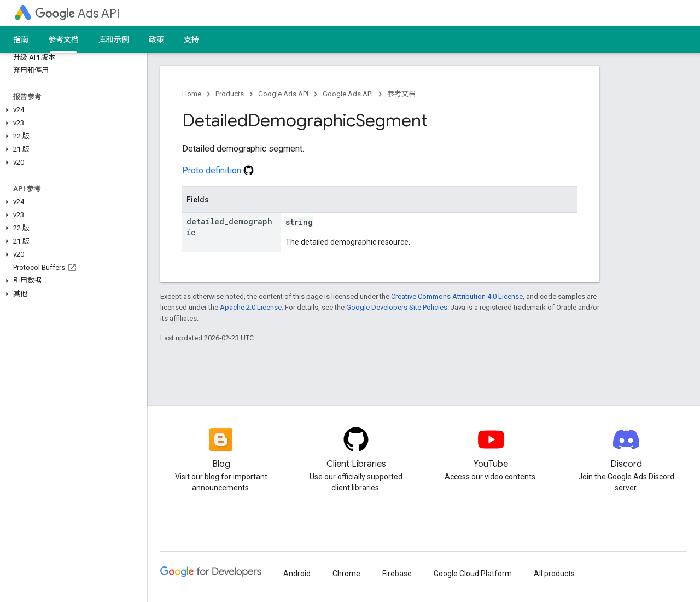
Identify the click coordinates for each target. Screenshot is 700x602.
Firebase (397, 574)
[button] (71, 110)
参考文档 (401, 94)
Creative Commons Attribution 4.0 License (457, 296)
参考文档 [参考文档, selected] (63, 39)
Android (297, 574)
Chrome (346, 574)
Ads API (77, 13)
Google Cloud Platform (473, 574)
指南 (21, 39)
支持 (191, 39)
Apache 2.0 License (251, 307)
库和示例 (114, 39)
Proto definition (218, 170)
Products (230, 94)
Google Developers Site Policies (397, 307)
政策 (156, 39)
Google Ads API (283, 94)
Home (192, 94)
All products (554, 574)
